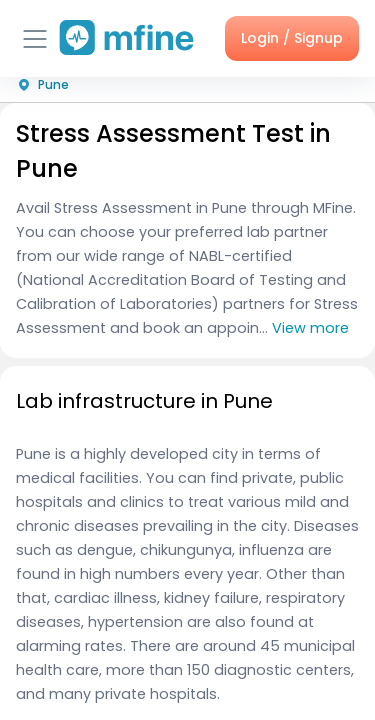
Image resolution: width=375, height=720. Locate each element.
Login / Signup (292, 38)
